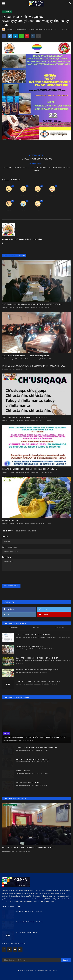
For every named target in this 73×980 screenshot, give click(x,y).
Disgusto (23, 195)
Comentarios (8, 531)
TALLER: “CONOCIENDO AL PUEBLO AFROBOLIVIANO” (28, 847)
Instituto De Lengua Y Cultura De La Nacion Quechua (22, 30)
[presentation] (16, 576)
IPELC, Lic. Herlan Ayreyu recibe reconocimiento (33, 759)
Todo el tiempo (60, 628)
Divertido (52, 195)
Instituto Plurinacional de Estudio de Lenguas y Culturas (34, 637)
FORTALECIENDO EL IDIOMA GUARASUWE (36, 159)
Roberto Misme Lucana (23, 672)
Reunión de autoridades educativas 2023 (29, 911)
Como (9, 195)
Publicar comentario (11, 586)
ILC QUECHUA (7, 12)
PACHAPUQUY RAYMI (10, 520)
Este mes (36, 628)
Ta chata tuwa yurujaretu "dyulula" (27, 932)
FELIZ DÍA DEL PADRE (23, 771)
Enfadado (9, 210)
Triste (23, 210)
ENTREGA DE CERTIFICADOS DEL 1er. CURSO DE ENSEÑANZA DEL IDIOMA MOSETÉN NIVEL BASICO (36, 169)
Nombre (5, 537)
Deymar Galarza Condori (11, 741)
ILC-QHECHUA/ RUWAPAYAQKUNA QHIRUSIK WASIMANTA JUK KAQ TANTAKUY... (34, 366)
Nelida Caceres (7, 369)
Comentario (6, 557)
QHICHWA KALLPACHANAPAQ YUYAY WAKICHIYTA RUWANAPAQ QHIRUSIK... (32, 304)
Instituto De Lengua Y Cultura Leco (27, 649)
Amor (38, 195)
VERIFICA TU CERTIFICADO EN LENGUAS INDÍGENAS (33, 635)
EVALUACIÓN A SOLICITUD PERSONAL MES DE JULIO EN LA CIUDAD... (29, 469)
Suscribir (66, 960)
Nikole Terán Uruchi (8, 851)
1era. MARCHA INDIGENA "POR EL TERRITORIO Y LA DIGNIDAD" (37, 658)
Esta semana (13, 628)
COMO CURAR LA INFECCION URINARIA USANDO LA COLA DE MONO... (39, 681)
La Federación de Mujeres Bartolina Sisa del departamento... (37, 747)
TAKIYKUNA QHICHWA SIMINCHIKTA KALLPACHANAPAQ (24, 417)
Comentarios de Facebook (26, 531)
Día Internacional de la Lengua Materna (29, 646)
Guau (38, 210)
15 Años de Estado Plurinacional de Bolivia (30, 922)
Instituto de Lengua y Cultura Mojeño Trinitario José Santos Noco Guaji (39, 661)
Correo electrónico (9, 547)
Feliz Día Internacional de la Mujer (28, 783)
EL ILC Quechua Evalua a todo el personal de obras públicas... (26, 356)
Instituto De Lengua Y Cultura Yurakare (28, 684)
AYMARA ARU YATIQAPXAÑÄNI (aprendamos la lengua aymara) (37, 670)
